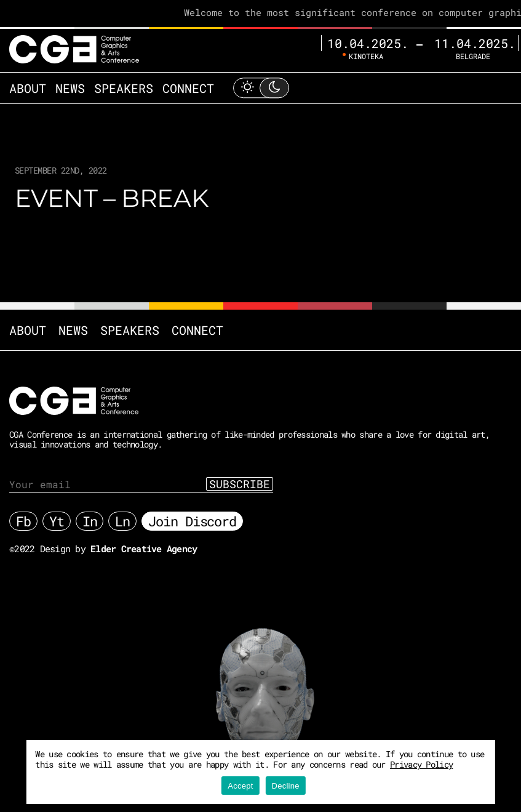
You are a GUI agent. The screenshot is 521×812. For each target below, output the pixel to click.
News (70, 88)
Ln (122, 521)
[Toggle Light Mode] (261, 88)
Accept (240, 786)
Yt (57, 521)
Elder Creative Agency (144, 549)
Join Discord (192, 521)
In (90, 521)
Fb (23, 521)
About (28, 88)
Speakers (124, 88)
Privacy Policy (421, 764)
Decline (286, 786)
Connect (188, 88)
